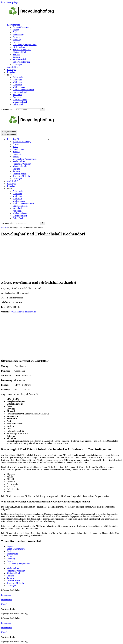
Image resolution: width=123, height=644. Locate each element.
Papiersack (17, 97)
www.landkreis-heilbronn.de (23, 312)
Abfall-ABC (13, 67)
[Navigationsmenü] (9, 131)
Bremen (16, 37)
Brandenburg (18, 35)
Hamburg (17, 40)
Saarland (16, 54)
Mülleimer (17, 82)
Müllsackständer (20, 99)
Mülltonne (17, 80)
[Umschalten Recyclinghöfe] (49, 139)
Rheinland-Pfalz (20, 52)
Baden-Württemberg (22, 27)
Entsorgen (12, 70)
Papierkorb (17, 95)
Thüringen (17, 64)
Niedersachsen (19, 47)
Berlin (15, 32)
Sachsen (16, 57)
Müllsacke (17, 85)
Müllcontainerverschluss (23, 90)
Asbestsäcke (18, 77)
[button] (21, 25)
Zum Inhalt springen (10, 2)
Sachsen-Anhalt (20, 59)
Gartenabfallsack (20, 92)
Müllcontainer (19, 87)
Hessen (16, 42)
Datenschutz (7, 600)
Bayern (16, 30)
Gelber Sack (18, 104)
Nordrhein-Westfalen (22, 49)
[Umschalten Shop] (49, 189)
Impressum (6, 595)
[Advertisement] (62, 259)
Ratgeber (11, 72)
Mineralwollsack (20, 102)
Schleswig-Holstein (21, 62)
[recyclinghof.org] (35, 20)
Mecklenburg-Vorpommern (25, 45)
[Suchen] (28, 110)
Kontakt (5, 604)
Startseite (5, 227)
